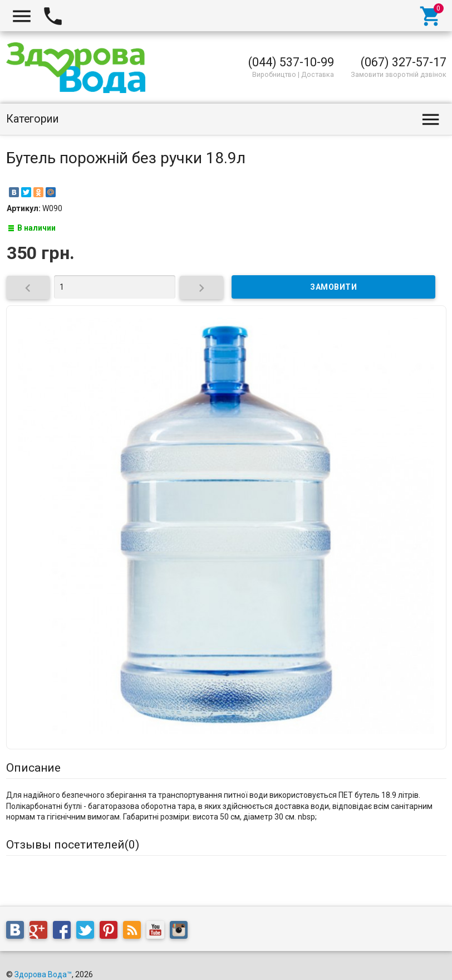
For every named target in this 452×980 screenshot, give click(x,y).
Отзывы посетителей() (73, 845)
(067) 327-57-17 (404, 62)
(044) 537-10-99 (291, 62)
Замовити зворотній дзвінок (399, 74)
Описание (33, 768)
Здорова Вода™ (43, 974)
